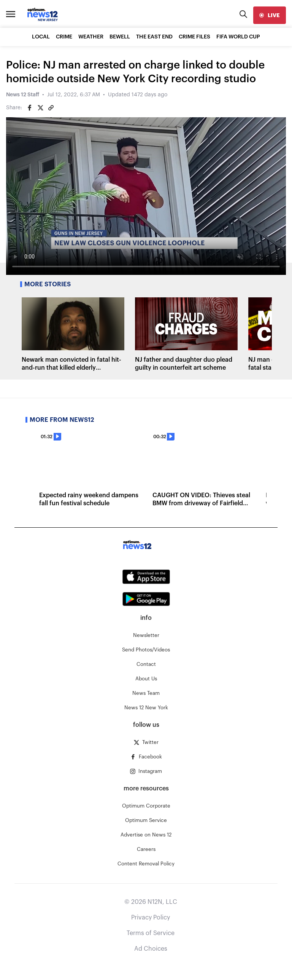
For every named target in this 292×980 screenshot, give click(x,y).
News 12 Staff (23, 95)
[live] (270, 15)
